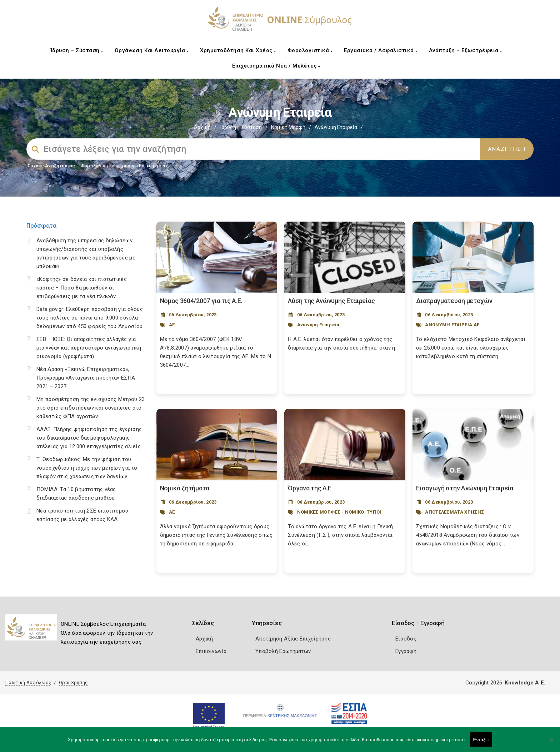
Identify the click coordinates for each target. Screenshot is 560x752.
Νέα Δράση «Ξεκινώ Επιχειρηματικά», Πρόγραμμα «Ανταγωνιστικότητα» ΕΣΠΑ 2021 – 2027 (86, 378)
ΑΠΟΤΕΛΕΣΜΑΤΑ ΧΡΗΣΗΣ (454, 512)
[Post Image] (217, 257)
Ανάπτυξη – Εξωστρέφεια (466, 50)
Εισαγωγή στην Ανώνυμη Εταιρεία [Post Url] (465, 488)
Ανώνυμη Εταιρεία (318, 325)
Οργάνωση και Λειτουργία (152, 50)
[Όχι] (551, 743)
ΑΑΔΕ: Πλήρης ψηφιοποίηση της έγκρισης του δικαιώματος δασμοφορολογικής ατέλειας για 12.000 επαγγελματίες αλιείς (89, 438)
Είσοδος (406, 639)
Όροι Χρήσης (73, 682)
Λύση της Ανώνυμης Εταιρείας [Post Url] (331, 301)
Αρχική (202, 127)
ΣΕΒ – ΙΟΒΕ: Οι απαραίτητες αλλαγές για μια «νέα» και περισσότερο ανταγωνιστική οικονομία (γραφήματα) (89, 348)
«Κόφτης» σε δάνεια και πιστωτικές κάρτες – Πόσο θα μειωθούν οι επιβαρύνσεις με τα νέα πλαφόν (82, 288)
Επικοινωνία (211, 651)
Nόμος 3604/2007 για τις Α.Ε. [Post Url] (201, 301)
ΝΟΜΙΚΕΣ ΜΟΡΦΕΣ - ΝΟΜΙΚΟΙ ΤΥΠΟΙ (339, 512)
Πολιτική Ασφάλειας (28, 682)
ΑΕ (172, 325)
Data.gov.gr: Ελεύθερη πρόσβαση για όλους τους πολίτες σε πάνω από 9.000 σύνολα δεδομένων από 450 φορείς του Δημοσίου (90, 318)
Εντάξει (481, 740)
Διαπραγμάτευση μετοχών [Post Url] (454, 301)
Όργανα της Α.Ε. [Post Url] (310, 488)
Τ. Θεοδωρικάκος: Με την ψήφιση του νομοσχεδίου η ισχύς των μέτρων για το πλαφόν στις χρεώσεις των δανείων (87, 468)
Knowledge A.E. (525, 683)
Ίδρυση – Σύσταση (77, 50)
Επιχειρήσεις (154, 166)
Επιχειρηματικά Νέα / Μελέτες (276, 66)
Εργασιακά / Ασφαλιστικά (381, 50)
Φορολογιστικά (310, 50)
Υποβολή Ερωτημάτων (283, 651)
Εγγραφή (406, 651)
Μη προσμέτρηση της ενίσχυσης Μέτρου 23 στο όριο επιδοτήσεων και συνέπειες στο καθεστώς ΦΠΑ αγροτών (91, 408)
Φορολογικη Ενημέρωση (108, 166)
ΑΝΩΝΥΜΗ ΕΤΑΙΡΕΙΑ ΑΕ (452, 325)
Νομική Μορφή (288, 127)
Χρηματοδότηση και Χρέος (238, 50)
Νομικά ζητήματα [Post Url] (185, 488)
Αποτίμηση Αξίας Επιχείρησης (293, 639)
